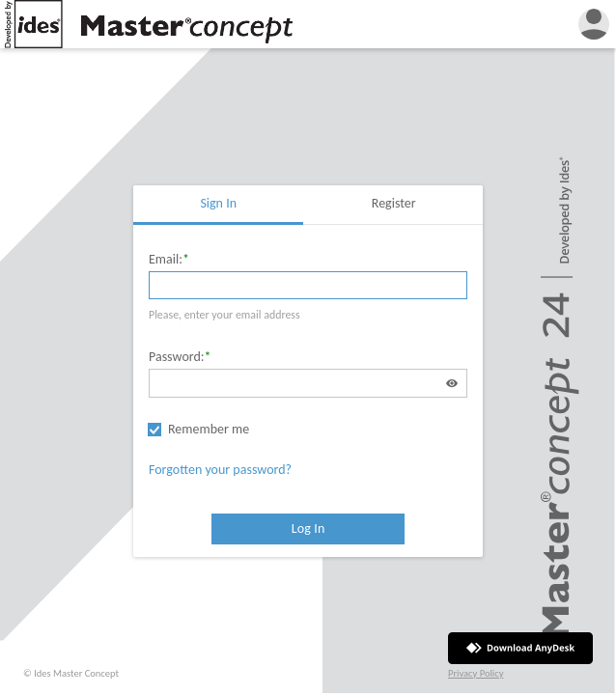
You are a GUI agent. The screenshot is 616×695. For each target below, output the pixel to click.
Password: (177, 357)
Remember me (209, 429)
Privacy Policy (476, 673)
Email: (166, 259)
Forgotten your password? (220, 470)
